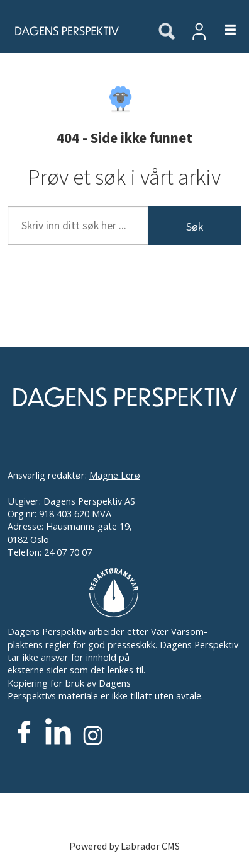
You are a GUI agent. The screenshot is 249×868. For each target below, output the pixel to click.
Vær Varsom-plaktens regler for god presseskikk (108, 637)
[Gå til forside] (72, 31)
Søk (195, 227)
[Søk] (167, 32)
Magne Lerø (115, 475)
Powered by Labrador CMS (124, 847)
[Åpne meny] (223, 31)
